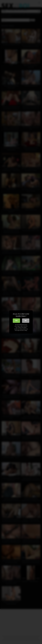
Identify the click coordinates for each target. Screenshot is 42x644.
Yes (16, 321)
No (26, 321)
